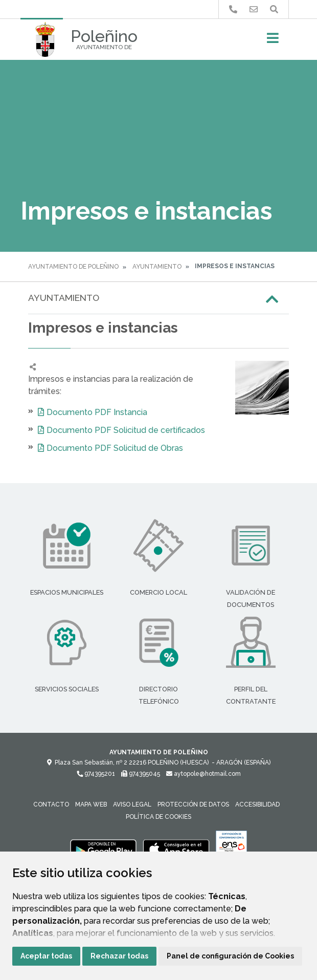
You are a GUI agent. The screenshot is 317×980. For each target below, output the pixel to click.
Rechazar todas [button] (119, 956)
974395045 (141, 774)
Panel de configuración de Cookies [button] (230, 956)
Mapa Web (91, 804)
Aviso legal (132, 804)
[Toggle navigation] (273, 41)
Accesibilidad (257, 804)
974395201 (96, 774)
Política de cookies (158, 817)
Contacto (51, 804)
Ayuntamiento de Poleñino (73, 267)
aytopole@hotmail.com (203, 774)
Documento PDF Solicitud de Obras (115, 448)
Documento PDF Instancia (97, 412)
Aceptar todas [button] (46, 956)
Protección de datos (193, 804)
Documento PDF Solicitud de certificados (126, 430)
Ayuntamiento (157, 267)
